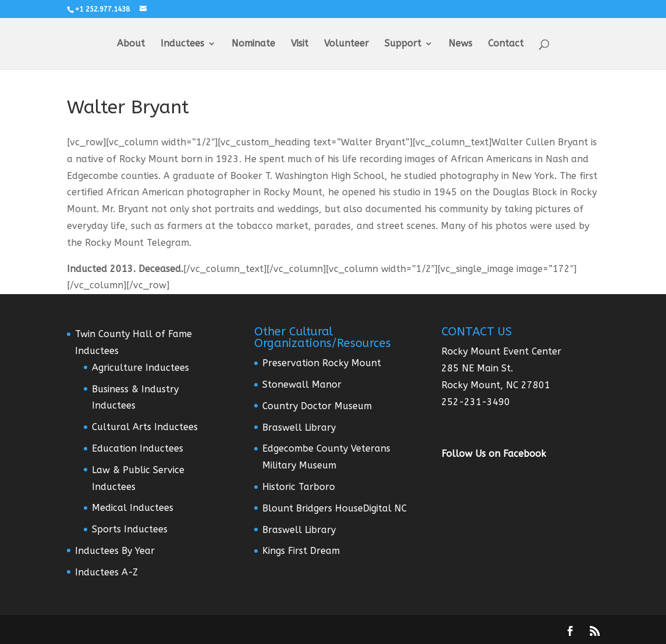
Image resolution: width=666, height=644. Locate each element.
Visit (300, 44)
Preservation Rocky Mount (322, 363)
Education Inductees (138, 448)
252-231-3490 (476, 402)
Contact (506, 44)
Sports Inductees (130, 529)
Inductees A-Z (106, 572)
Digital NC (385, 508)
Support (403, 44)
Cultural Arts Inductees (145, 427)
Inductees (182, 44)
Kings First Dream (301, 551)
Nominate (253, 44)
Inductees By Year (115, 551)
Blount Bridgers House (313, 508)
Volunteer (346, 44)
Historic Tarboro (299, 487)
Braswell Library (299, 427)
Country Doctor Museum (317, 406)
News (460, 44)
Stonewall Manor (302, 384)
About (131, 44)
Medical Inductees (133, 508)
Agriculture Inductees (140, 368)
